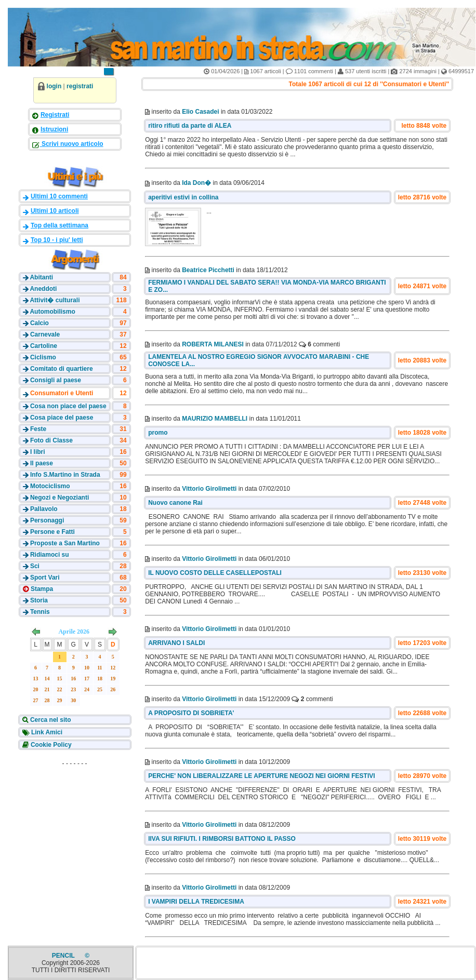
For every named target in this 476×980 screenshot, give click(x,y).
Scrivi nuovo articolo (72, 144)
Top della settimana (59, 225)
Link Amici (46, 732)
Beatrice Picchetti (208, 270)
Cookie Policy (50, 745)
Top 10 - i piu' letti (57, 240)
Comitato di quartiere (62, 369)
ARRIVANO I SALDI (176, 643)
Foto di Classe (51, 440)
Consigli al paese (56, 380)
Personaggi (47, 520)
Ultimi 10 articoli (55, 211)
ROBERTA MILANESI (213, 344)
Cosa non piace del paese (68, 406)
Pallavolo (44, 509)
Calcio (39, 323)
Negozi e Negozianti (59, 498)
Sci (35, 566)
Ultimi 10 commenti (59, 196)
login (54, 86)
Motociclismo (50, 486)
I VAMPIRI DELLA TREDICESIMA (196, 902)
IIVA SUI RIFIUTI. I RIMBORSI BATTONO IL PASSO (222, 839)
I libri (38, 452)
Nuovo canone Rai (175, 503)
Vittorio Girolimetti (209, 489)
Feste (38, 429)
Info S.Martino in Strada (65, 475)
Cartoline (44, 346)
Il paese (42, 463)
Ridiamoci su (50, 555)
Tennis (40, 612)
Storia (39, 600)
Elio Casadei (200, 112)
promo (158, 433)
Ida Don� (196, 183)
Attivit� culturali (55, 300)
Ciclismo (43, 357)
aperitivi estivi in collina (183, 197)
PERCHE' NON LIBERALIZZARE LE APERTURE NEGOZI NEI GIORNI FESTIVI (261, 776)
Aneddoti (43, 289)
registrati (80, 86)
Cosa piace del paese (62, 418)
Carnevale (45, 334)
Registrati (55, 115)
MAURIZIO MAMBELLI (215, 419)
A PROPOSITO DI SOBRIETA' (191, 713)
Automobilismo (52, 312)
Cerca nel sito (50, 720)
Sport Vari (45, 578)
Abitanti (41, 277)
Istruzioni (54, 129)
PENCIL (64, 956)
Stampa (41, 589)
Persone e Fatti (52, 532)
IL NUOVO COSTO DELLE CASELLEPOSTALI (215, 573)
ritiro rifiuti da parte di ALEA (190, 126)
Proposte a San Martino (65, 543)
